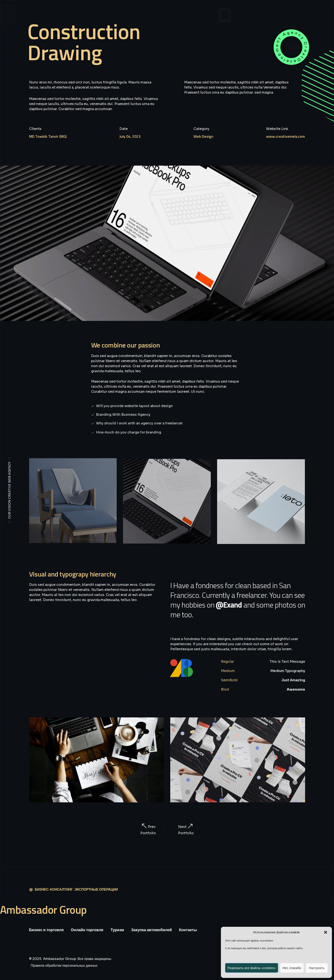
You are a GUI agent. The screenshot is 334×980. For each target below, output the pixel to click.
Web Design (203, 136)
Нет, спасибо (292, 968)
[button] (326, 932)
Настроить (317, 968)
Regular (227, 662)
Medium (228, 671)
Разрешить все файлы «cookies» (252, 968)
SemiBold (229, 680)
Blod (225, 689)
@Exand (229, 605)
